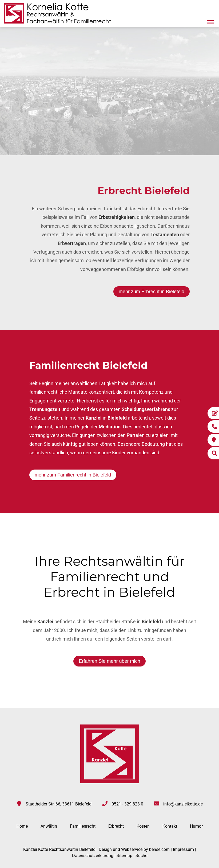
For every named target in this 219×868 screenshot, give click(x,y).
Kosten (143, 826)
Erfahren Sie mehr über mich (109, 661)
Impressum (183, 849)
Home (22, 826)
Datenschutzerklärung (93, 856)
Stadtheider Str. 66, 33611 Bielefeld (59, 804)
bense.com (159, 849)
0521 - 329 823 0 (127, 804)
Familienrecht (83, 826)
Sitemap (124, 856)
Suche (141, 856)
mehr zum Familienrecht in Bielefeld (73, 475)
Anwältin (49, 826)
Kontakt (170, 826)
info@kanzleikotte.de (183, 804)
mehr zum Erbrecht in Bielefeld (152, 292)
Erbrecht (116, 826)
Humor (196, 826)
